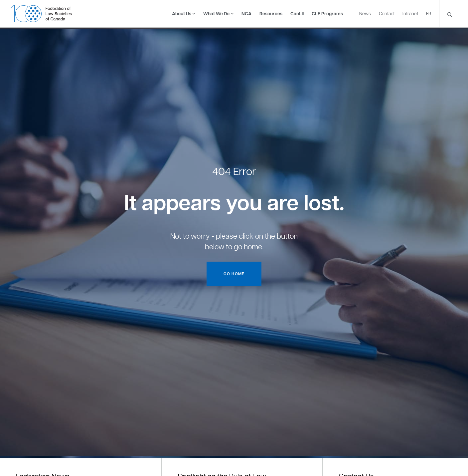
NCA (246, 13)
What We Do (216, 13)
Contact (387, 13)
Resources (271, 13)
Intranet (410, 13)
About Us (182, 13)
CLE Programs (327, 13)
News (365, 13)
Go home (234, 274)
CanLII (297, 13)
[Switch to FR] (429, 13)
